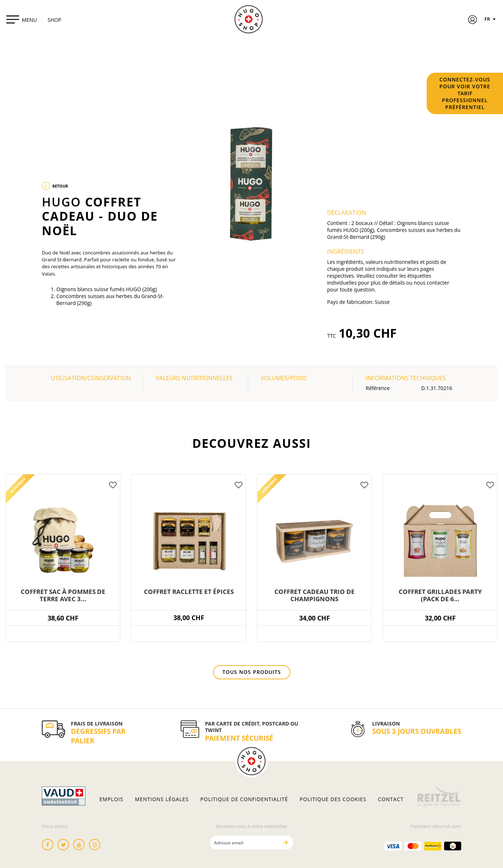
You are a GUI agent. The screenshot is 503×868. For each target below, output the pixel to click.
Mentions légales (162, 799)
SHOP (54, 20)
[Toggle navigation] (21, 19)
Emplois (112, 799)
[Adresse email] (244, 842)
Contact (391, 799)
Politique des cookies (333, 799)
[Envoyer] (286, 842)
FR (491, 19)
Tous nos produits (252, 672)
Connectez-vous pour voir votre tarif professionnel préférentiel (465, 93)
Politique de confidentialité (244, 799)
